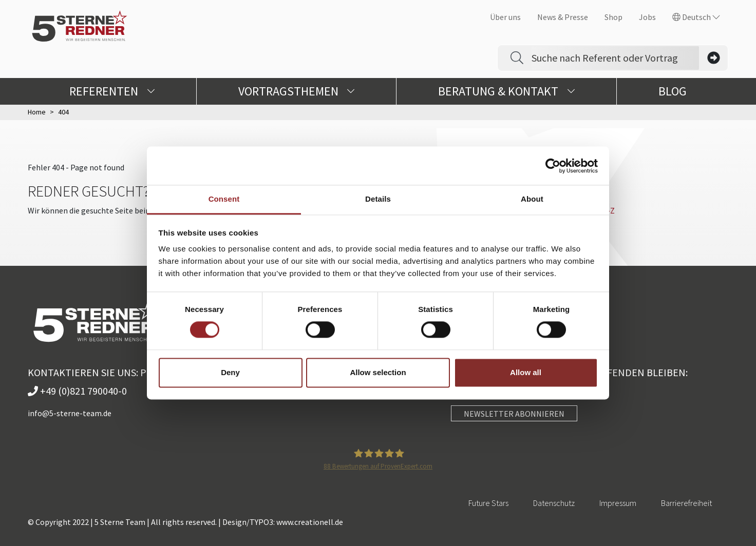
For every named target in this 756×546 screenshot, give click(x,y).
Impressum (618, 503)
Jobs (647, 17)
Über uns (505, 17)
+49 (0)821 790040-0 (77, 391)
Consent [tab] (224, 199)
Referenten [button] (112, 91)
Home (37, 112)
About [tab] (532, 199)
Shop (613, 17)
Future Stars (488, 503)
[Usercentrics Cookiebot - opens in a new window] (553, 166)
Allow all (526, 372)
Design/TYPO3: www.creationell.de (283, 522)
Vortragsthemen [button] (297, 91)
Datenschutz (554, 503)
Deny (230, 372)
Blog (673, 91)
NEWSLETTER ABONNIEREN (514, 414)
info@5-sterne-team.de (70, 413)
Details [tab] (378, 199)
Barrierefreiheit (686, 503)
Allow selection (378, 372)
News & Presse (563, 17)
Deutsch (696, 17)
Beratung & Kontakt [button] (506, 91)
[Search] (615, 58)
